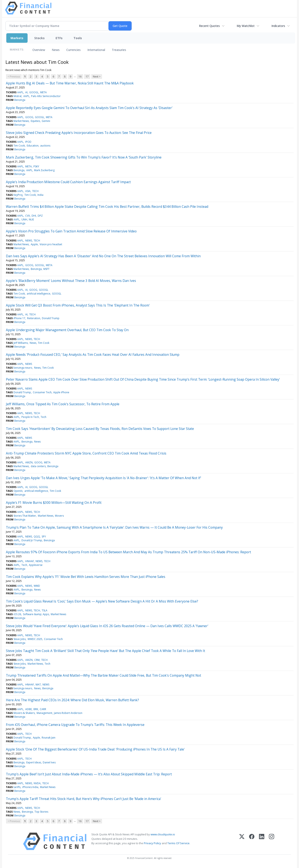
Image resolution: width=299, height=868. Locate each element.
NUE (31, 219)
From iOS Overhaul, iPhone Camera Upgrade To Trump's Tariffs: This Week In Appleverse (75, 725)
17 (87, 77)
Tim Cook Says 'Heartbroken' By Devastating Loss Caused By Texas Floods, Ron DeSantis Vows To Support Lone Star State (100, 429)
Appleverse (36, 565)
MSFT (46, 269)
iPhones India (30, 787)
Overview (39, 50)
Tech (43, 417)
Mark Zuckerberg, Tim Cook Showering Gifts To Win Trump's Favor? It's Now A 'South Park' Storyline (84, 157)
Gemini (46, 121)
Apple (34, 244)
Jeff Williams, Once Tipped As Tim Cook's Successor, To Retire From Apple (63, 404)
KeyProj (18, 195)
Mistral (17, 96)
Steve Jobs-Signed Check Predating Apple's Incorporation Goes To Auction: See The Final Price (79, 133)
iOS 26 (17, 614)
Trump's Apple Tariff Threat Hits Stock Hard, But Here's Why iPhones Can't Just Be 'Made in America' (83, 799)
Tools (78, 38)
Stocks (39, 38)
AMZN (29, 462)
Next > (97, 77)
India (40, 195)
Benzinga (20, 100)
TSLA (45, 610)
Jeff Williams (21, 343)
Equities (35, 121)
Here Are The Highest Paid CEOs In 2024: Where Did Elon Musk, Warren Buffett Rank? (72, 700)
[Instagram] (272, 841)
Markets (17, 38)
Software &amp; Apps (36, 614)
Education (33, 146)
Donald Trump (51, 318)
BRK (36, 709)
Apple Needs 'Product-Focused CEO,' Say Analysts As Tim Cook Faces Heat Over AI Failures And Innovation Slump (93, 355)
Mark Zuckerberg (44, 170)
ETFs (59, 38)
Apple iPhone (61, 392)
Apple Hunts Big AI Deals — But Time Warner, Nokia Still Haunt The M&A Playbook (70, 83)
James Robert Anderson (68, 713)
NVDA (37, 783)
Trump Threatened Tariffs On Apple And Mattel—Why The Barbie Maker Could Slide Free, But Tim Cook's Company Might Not (103, 675)
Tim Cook (19, 146)
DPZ (40, 216)
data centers (38, 466)
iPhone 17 (19, 318)
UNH (24, 219)
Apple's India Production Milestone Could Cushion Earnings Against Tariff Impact (68, 182)
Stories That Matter (25, 516)
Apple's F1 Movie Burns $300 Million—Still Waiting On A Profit (54, 503)
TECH (35, 191)
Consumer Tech (42, 392)
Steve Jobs (20, 639)
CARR (43, 709)
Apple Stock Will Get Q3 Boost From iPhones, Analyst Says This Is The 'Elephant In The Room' (78, 305)
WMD (37, 586)
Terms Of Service (178, 843)
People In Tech (30, 417)
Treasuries (119, 50)
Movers (59, 516)
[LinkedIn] (262, 841)
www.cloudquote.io (163, 834)
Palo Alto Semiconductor (46, 96)
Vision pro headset (51, 244)
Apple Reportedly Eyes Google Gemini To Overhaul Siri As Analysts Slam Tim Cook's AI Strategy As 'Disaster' (89, 108)
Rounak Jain (49, 738)
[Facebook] (252, 841)
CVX (28, 216)
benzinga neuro (23, 368)
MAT (38, 685)
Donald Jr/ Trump (32, 540)
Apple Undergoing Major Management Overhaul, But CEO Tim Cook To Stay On (67, 330)
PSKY (36, 166)
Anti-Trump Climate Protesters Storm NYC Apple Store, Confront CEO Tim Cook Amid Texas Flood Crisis (86, 453)
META (43, 92)
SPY (44, 537)
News (56, 50)
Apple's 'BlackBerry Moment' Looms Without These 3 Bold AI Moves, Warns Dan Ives (71, 281)
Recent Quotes (209, 26)
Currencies (73, 50)
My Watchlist (246, 26)
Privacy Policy (152, 843)
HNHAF (30, 561)
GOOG (29, 117)
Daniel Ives (49, 762)
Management (44, 713)
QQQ (37, 537)
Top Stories (41, 812)
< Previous (14, 77)
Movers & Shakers (24, 713)
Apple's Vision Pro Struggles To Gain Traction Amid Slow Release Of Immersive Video (71, 231)
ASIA (28, 191)
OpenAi (18, 491)
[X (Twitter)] (242, 841)
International (96, 50)
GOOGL (34, 92)
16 (80, 77)
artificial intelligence (39, 294)
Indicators (278, 26)
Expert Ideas (34, 762)
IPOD (28, 142)
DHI (34, 216)
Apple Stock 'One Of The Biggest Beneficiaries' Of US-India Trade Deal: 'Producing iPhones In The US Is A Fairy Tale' (95, 749)
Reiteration (34, 318)
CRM (37, 660)
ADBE (29, 709)
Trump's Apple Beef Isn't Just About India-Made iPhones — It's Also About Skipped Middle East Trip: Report (89, 774)
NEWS (29, 241)
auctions (45, 146)
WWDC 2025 (35, 639)
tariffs (17, 787)
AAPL (20, 92)
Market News (21, 121)
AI (26, 92)
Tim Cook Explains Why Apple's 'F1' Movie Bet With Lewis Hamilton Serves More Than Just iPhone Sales (86, 577)
